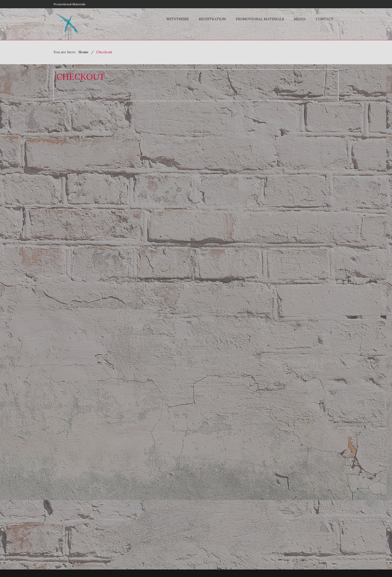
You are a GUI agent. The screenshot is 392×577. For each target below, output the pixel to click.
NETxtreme (178, 19)
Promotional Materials (69, 4)
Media (300, 19)
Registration (212, 19)
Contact (325, 19)
